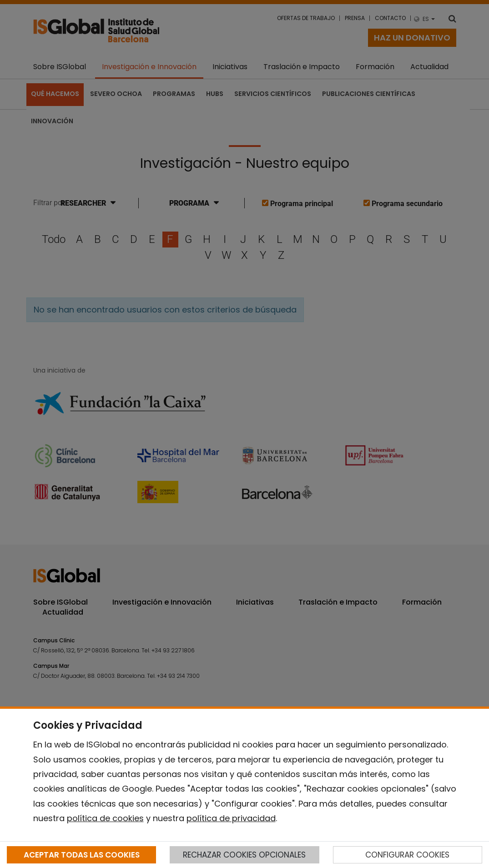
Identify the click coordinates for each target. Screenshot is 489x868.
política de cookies (105, 818)
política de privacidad (231, 818)
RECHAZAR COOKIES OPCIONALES (244, 855)
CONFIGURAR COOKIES (407, 855)
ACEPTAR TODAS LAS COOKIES (82, 855)
